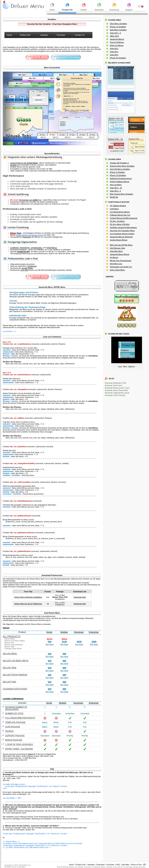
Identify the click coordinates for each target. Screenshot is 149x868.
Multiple (64, 632)
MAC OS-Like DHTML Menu (121, 245)
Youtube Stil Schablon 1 (119, 163)
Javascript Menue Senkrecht (121, 237)
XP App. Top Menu (117, 221)
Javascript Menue (117, 39)
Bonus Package (14, 740)
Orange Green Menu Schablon (122, 166)
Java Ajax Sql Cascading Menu (122, 231)
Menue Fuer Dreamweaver (121, 261)
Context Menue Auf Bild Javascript (124, 218)
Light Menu (114, 209)
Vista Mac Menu (116, 251)
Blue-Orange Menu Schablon (122, 194)
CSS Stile (24, 270)
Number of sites (14, 713)
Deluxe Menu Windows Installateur (28, 597)
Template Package (15, 722)
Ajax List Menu (116, 185)
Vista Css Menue (117, 45)
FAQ (118, 865)
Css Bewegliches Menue (120, 212)
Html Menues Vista (117, 248)
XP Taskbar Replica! (118, 206)
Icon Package (13, 727)
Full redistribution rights (20, 718)
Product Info (81, 865)
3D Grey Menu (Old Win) (120, 224)
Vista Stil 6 (114, 55)
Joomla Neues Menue (119, 240)
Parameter (27, 237)
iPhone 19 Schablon (118, 175)
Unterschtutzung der (24, 163)
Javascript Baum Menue (120, 254)
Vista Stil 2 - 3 (115, 191)
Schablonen (32, 266)
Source (9, 731)
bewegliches (25, 248)
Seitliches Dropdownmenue (121, 178)
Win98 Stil (114, 197)
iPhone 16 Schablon (118, 58)
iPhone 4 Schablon (117, 172)
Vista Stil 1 (114, 52)
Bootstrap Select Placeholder (117, 390)
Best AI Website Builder (66, 867)
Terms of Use (136, 865)
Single (49, 632)
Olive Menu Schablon (118, 24)
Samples (91, 865)
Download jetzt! (80, 597)
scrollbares (15, 248)
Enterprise (94, 632)
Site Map (125, 865)
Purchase (110, 865)
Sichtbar (14, 165)
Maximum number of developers (16, 708)
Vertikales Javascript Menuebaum (123, 227)
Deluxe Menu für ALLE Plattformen (28, 604)
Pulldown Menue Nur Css (120, 215)
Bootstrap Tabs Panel (113, 385)
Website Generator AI (115, 867)
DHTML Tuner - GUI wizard (19, 749)
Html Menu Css (116, 264)
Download (101, 865)
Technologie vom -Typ (30, 200)
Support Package (15, 736)
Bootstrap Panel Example (115, 395)
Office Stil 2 (114, 36)
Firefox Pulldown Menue (120, 182)
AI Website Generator (83, 867)
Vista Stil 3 (114, 49)
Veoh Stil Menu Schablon (120, 169)
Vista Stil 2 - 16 (116, 188)
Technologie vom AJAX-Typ (121, 267)
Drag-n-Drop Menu (117, 270)
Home (71, 865)
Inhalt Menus (52, 248)
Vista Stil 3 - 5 (115, 33)
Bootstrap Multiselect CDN (116, 383)
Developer (79, 632)
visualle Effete (27, 268)
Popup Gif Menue (117, 42)
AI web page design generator (135, 867)
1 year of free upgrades (19, 744)
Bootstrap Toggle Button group (117, 393)
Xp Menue (114, 257)
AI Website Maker (99, 867)
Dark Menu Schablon (118, 30)
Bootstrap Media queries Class (117, 388)
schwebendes (36, 248)
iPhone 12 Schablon (118, 27)
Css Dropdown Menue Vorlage (122, 234)
